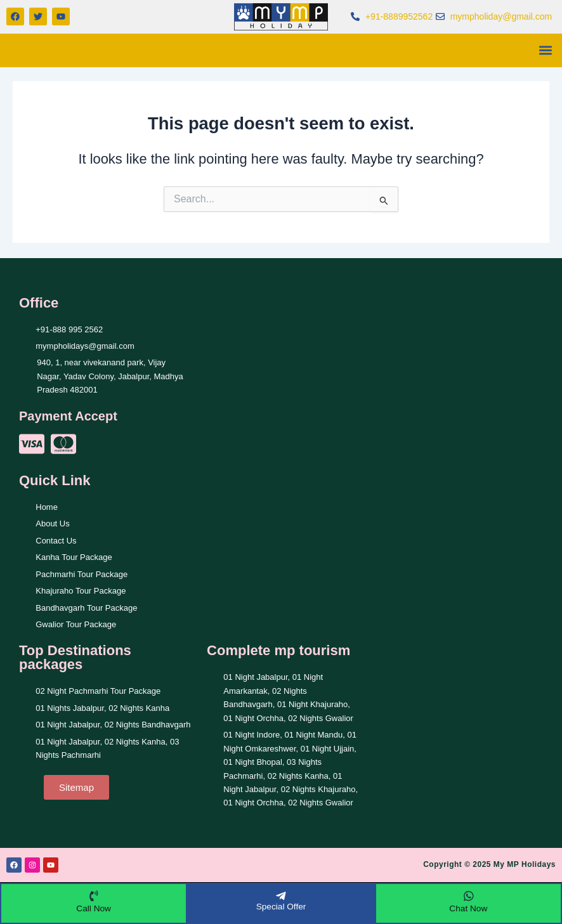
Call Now (94, 908)
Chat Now (468, 908)
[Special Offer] (281, 895)
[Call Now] (94, 895)
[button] (545, 50)
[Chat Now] (468, 895)
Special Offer (281, 906)
